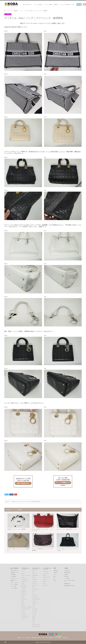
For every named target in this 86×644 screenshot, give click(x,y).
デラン (33, 587)
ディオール (22, 501)
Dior (14, 501)
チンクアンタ (35, 579)
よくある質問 (13, 576)
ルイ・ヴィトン (46, 579)
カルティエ (24, 595)
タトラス (34, 573)
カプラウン (24, 593)
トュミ (33, 593)
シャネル (23, 613)
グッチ (23, 597)
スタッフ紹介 (67, 578)
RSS (5, 642)
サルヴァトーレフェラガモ (26, 607)
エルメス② (24, 587)
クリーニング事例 (48, 5)
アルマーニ (24, 577)
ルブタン (45, 581)
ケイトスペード (24, 599)
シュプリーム (24, 615)
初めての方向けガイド (28, 5)
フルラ (33, 621)
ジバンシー (24, 611)
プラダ (33, 617)
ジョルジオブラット (25, 617)
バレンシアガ (35, 609)
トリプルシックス (35, 597)
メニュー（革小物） (14, 584)
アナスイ (23, 573)
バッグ (8, 14)
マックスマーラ (46, 572)
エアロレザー (24, 581)
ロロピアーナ (45, 585)
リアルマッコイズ (46, 577)
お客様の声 (56, 5)
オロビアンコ (24, 591)
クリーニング (17, 501)
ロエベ (44, 583)
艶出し (40, 501)
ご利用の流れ (13, 575)
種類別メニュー (14, 580)
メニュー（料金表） (38, 5)
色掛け (37, 501)
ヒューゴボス (35, 611)
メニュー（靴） (14, 586)
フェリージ (34, 613)
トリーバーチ (35, 595)
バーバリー (34, 601)
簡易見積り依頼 (67, 573)
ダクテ (33, 572)
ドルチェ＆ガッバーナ (36, 599)
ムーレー (45, 575)
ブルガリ (34, 619)
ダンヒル (34, 577)
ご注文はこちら (67, 571)
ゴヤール (23, 605)
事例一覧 (55, 573)
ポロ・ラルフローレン (36, 627)
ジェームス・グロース (26, 609)
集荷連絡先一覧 (67, 584)
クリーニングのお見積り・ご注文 (67, 5)
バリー (33, 607)
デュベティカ (35, 585)
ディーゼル (34, 581)
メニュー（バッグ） (14, 582)
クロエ (23, 601)
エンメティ (24, 589)
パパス (33, 605)
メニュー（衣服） (14, 588)
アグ (22, 572)
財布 (55, 576)
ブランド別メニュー (14, 578)
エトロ (23, 583)
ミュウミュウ (45, 573)
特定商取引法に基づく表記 (69, 586)
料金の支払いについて (15, 573)
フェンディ (34, 615)
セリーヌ (23, 619)
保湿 (32, 501)
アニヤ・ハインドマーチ (26, 575)
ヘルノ (33, 623)
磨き (34, 501)
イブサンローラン (25, 579)
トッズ (33, 591)
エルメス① (24, 585)
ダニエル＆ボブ (35, 575)
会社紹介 (66, 575)
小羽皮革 (41, 642)
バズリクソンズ (35, 603)
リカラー (29, 501)
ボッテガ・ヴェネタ (36, 625)
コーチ (23, 603)
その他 (55, 580)
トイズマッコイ (35, 589)
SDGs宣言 (66, 576)
